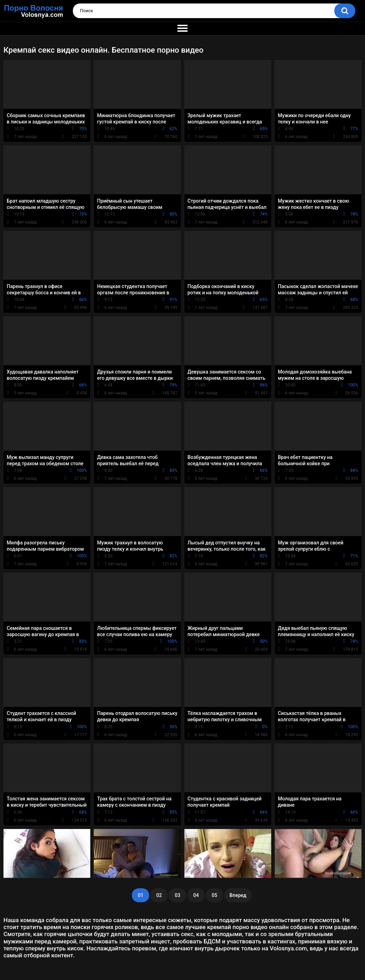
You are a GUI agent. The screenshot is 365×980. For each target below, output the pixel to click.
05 (214, 895)
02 (159, 895)
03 (177, 895)
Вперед (238, 895)
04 (196, 895)
